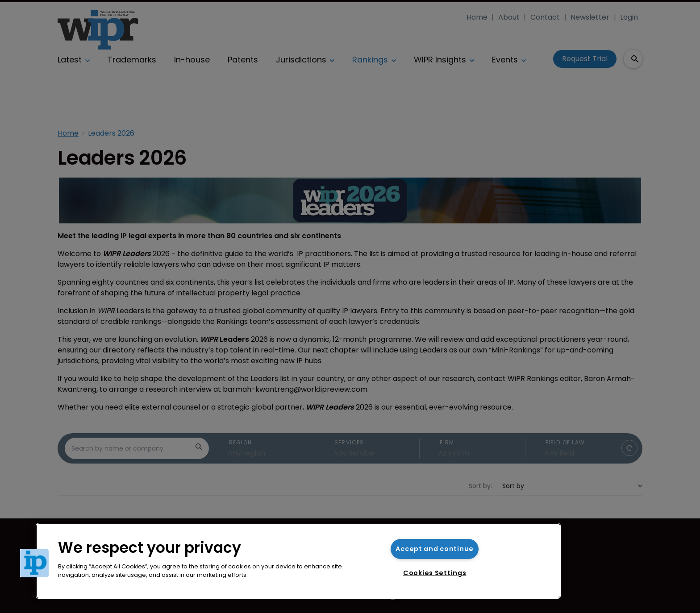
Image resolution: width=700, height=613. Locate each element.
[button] (34, 563)
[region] (298, 561)
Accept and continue (435, 549)
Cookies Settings (435, 573)
